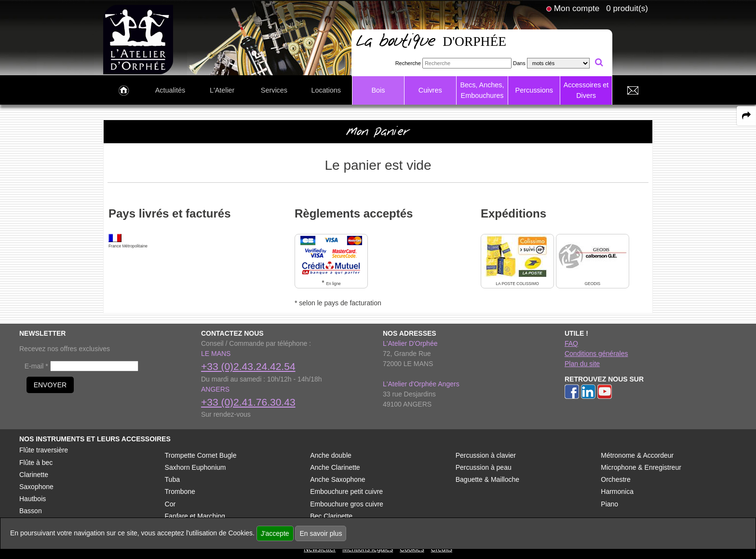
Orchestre (615, 479)
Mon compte (577, 8)
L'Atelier (222, 90)
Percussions (534, 90)
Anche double (331, 455)
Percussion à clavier (486, 455)
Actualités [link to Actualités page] (170, 90)
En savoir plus (321, 533)
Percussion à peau (484, 467)
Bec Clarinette (331, 516)
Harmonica (617, 491)
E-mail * (36, 366)
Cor (170, 504)
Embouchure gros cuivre (347, 504)
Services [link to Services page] (274, 90)
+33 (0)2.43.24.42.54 (248, 366)
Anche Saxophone (337, 479)
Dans (519, 63)
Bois (378, 90)
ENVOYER (50, 385)
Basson (31, 511)
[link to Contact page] (633, 91)
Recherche (408, 63)
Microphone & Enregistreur (641, 467)
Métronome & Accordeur (637, 455)
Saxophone (36, 487)
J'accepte (275, 533)
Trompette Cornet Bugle (201, 455)
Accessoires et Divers (586, 90)
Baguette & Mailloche (487, 479)
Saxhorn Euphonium (196, 467)
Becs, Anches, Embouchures (482, 90)
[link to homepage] (138, 39)
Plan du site (582, 364)
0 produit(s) (627, 8)
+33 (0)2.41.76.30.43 (248, 402)
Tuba (172, 479)
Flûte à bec (36, 463)
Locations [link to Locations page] (326, 90)
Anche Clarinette (335, 467)
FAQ (571, 343)
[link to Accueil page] (124, 91)
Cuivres (430, 90)
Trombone (180, 491)
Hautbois (33, 499)
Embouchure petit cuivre (346, 491)
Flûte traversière (44, 450)
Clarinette (34, 475)
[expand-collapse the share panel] (746, 116)
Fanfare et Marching (195, 516)
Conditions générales (596, 354)
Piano (609, 504)
